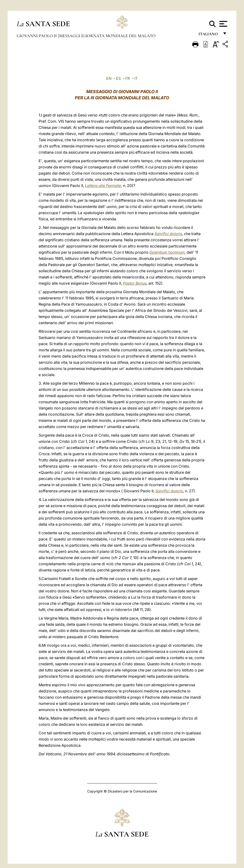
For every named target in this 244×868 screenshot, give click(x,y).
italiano (209, 35)
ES (118, 78)
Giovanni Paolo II (37, 36)
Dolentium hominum (167, 252)
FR (128, 78)
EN (109, 78)
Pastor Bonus (135, 283)
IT (136, 78)
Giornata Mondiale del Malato (119, 36)
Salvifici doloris (168, 234)
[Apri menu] (223, 24)
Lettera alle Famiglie (103, 186)
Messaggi (70, 36)
